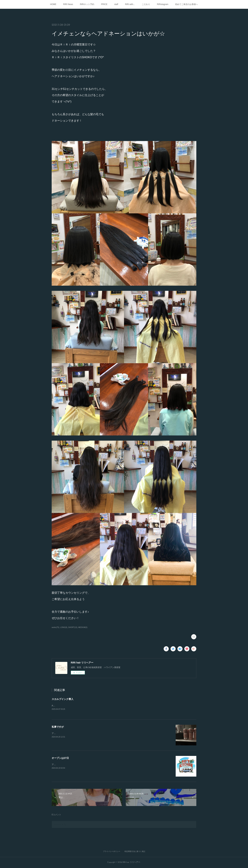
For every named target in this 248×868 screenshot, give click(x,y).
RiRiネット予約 (87, 4)
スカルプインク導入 (63, 699)
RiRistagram (163, 4)
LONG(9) (64, 627)
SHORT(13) (73, 627)
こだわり (146, 4)
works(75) (55, 627)
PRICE (104, 4)
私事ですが (58, 727)
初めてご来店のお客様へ (187, 4)
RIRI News (68, 4)
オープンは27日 (60, 758)
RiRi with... (130, 4)
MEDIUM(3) (83, 627)
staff (116, 4)
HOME (53, 4)
